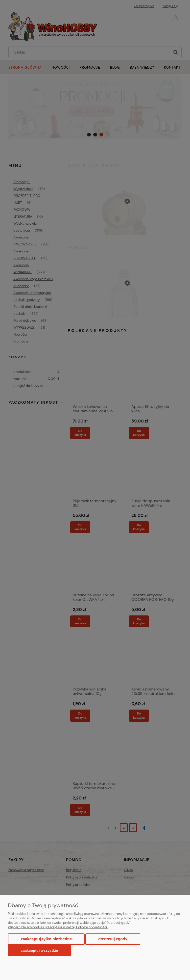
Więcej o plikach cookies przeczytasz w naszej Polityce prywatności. (58, 927)
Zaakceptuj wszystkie (39, 950)
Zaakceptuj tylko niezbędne (46, 939)
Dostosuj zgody (113, 939)
